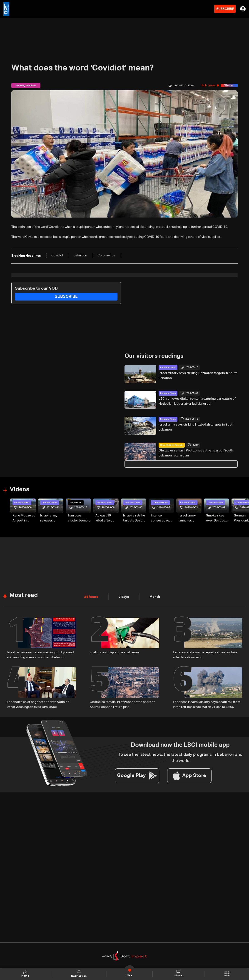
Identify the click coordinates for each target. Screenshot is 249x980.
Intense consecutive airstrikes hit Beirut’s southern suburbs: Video (162, 519)
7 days (123, 597)
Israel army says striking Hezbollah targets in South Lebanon (196, 427)
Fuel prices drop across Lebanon (114, 652)
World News (76, 503)
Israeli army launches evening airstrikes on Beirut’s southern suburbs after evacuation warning (189, 519)
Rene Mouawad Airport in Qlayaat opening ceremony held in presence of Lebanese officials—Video (24, 519)
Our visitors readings (154, 356)
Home (26, 974)
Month (153, 597)
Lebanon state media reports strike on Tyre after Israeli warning (205, 654)
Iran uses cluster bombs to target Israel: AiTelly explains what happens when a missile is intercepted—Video (79, 519)
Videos (20, 490)
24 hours (91, 597)
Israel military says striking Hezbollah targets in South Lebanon (198, 375)
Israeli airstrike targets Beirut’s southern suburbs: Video (134, 519)
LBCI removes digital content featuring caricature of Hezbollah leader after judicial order (197, 401)
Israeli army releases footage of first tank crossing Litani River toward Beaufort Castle (51, 519)
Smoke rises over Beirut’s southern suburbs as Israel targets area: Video (216, 519)
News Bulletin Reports (172, 445)
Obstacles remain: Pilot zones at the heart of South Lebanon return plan (196, 453)
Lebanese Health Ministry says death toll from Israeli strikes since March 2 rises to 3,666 (207, 704)
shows (178, 974)
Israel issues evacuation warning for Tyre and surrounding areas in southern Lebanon (40, 654)
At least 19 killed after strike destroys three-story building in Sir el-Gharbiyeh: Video (107, 519)
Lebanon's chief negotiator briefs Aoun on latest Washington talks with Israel (38, 704)
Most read (24, 595)
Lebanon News (168, 367)
